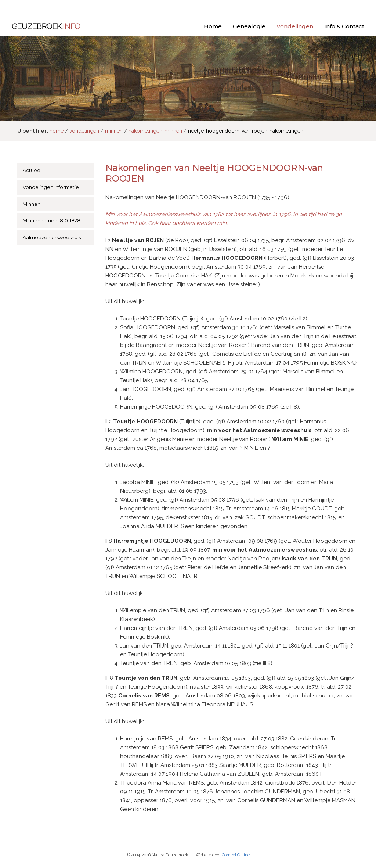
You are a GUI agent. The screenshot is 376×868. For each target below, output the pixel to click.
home (57, 131)
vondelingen (84, 131)
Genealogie (249, 26)
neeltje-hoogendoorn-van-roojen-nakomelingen (246, 131)
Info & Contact (344, 26)
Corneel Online (236, 855)
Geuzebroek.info (46, 27)
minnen (114, 131)
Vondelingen (295, 26)
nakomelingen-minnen (155, 131)
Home (213, 26)
